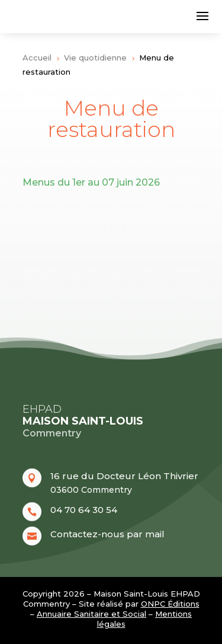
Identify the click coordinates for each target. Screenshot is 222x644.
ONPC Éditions (170, 604)
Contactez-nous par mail (107, 534)
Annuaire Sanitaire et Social (91, 614)
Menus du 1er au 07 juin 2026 (91, 182)
